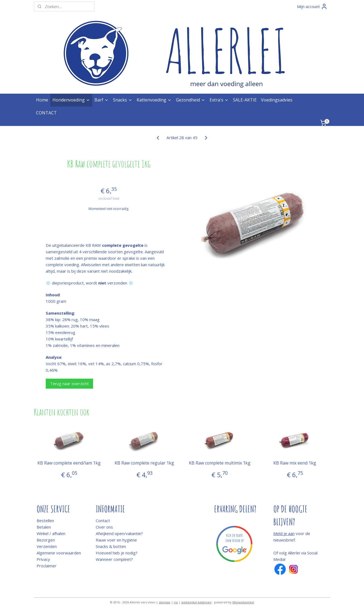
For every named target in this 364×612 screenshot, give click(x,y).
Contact (103, 520)
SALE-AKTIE (245, 100)
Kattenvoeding (154, 100)
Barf (102, 100)
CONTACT (46, 113)
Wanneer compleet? (114, 559)
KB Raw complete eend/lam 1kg (69, 463)
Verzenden (47, 546)
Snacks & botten (111, 546)
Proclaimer (47, 566)
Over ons (104, 527)
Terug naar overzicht (69, 384)
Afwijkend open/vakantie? (119, 533)
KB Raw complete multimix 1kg (220, 463)
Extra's (219, 100)
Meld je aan (284, 533)
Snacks (123, 100)
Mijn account (312, 6)
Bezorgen (46, 540)
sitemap (165, 602)
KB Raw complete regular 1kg (144, 463)
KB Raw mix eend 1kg (295, 463)
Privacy (43, 559)
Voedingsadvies (277, 100)
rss (176, 602)
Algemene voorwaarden (59, 553)
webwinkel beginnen (196, 602)
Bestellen (45, 520)
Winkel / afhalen (51, 533)
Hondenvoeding (71, 100)
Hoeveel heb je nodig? (117, 553)
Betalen (44, 527)
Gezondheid (191, 100)
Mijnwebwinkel (243, 602)
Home (42, 100)
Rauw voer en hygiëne (116, 540)
